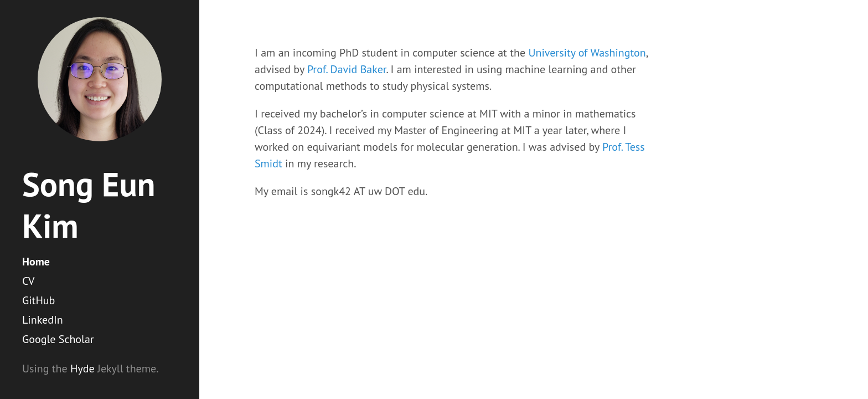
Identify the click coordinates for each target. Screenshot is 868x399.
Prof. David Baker (347, 69)
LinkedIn (43, 320)
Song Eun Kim (89, 205)
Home (36, 262)
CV (28, 281)
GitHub (38, 300)
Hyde (82, 369)
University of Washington (587, 53)
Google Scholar (58, 339)
